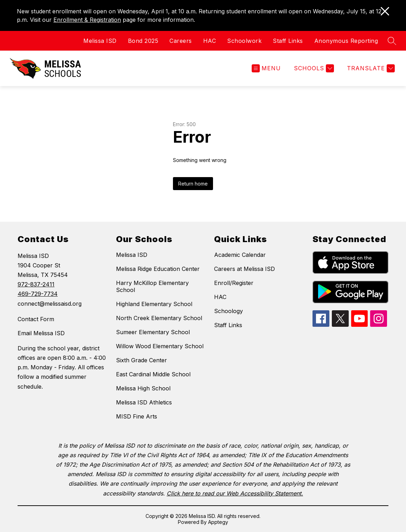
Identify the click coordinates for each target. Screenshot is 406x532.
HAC (210, 41)
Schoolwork (244, 41)
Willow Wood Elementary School (160, 346)
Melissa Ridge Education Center (158, 269)
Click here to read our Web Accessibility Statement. (235, 493)
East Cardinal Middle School (153, 374)
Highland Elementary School (154, 304)
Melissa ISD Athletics (144, 402)
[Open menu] (266, 68)
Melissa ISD (100, 41)
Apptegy (218, 522)
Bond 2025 (143, 41)
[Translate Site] (370, 68)
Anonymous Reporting (346, 41)
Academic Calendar (240, 255)
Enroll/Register (234, 283)
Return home (193, 184)
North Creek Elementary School (159, 318)
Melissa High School (143, 388)
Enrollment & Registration (87, 20)
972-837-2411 (36, 284)
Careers (181, 41)
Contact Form (36, 319)
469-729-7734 (38, 294)
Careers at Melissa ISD (244, 269)
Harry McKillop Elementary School (152, 286)
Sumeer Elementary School (153, 332)
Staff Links (288, 41)
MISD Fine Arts (137, 416)
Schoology (228, 311)
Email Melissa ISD (41, 333)
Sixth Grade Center (141, 360)
